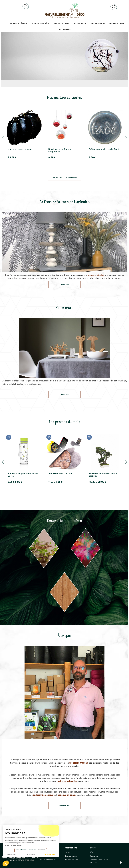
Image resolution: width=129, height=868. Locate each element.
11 (52, 482)
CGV (91, 852)
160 (93, 482)
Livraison (68, 852)
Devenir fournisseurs (48, 860)
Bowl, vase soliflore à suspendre (60, 150)
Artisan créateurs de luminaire (64, 202)
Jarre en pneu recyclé (20, 149)
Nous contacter (71, 856)
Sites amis (94, 856)
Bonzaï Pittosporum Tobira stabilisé (103, 475)
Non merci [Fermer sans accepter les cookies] (12, 855)
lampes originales (95, 275)
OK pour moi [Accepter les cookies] (49, 855)
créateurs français (79, 763)
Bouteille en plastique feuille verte (23, 475)
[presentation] (3, 138)
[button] (6, 863)
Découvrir (65, 285)
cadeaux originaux (67, 795)
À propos (64, 635)
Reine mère (65, 307)
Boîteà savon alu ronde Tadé (104, 149)
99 (102, 482)
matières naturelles (67, 781)
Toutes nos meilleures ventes (65, 177)
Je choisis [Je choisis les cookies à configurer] (31, 855)
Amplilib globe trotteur (60, 474)
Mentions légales (71, 860)
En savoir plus (65, 805)
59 (12, 157)
